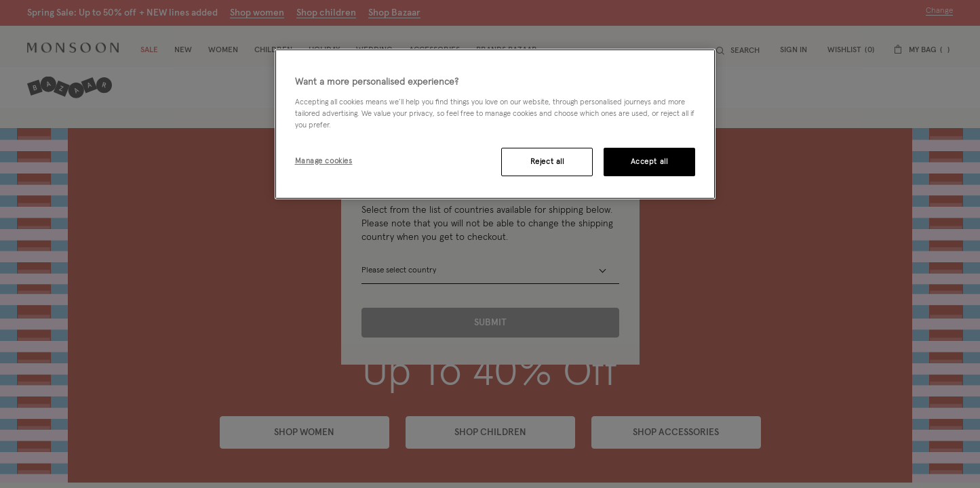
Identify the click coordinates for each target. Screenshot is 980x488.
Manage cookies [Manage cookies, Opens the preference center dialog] (324, 161)
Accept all (649, 162)
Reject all (547, 162)
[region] (495, 124)
